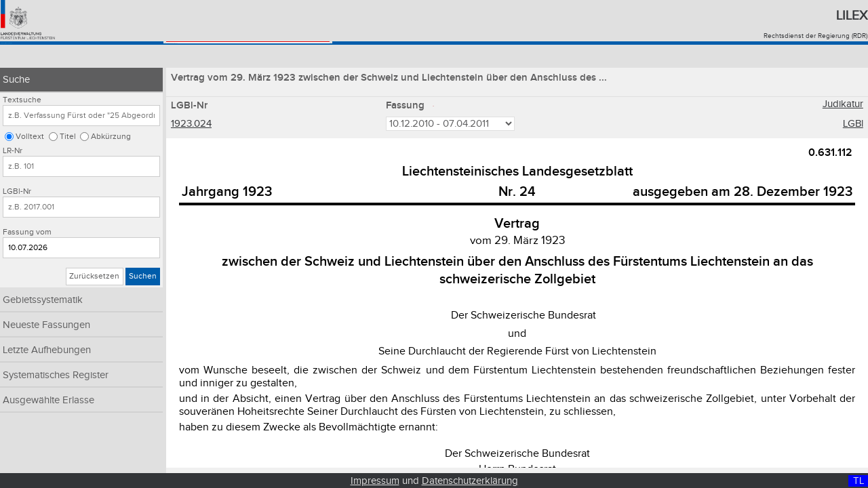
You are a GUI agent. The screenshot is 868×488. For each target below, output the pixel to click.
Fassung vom (27, 232)
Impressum (375, 481)
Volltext (30, 137)
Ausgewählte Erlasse (48, 400)
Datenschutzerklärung (470, 481)
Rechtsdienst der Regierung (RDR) (815, 36)
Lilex (852, 16)
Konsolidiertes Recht (66, 56)
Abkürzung (111, 137)
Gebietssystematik (43, 300)
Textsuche (22, 100)
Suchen (143, 276)
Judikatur (843, 106)
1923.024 (191, 125)
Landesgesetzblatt (226, 56)
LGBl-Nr (17, 191)
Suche (16, 80)
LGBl (853, 125)
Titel (68, 137)
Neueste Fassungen (46, 325)
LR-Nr (13, 151)
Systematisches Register (56, 375)
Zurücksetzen (94, 276)
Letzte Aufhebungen (47, 350)
